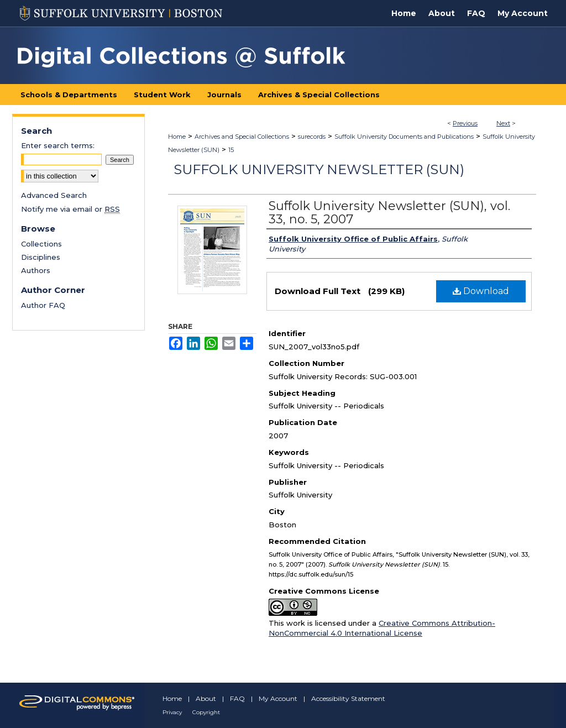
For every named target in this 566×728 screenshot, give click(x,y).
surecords (312, 137)
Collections (41, 244)
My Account (278, 698)
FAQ (237, 698)
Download (481, 291)
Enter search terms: (58, 145)
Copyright (206, 712)
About (206, 698)
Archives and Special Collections (242, 137)
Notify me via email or (70, 209)
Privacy (172, 712)
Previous (465, 123)
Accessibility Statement (348, 698)
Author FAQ (43, 305)
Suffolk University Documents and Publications (404, 137)
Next (503, 123)
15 (231, 150)
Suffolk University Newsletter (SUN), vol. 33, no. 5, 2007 (389, 213)
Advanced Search (54, 195)
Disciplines (41, 257)
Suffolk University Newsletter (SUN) (319, 169)
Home (177, 137)
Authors (36, 270)
